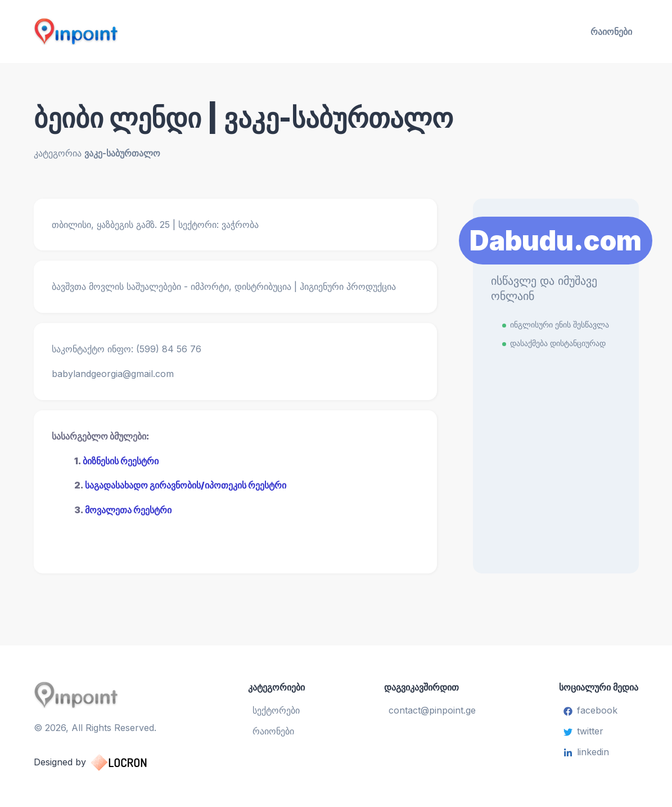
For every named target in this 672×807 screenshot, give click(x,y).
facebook (590, 710)
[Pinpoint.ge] (132, 32)
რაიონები (611, 32)
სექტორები (276, 710)
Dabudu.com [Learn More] (556, 241)
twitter (583, 731)
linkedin (586, 752)
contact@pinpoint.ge (432, 710)
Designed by (102, 763)
